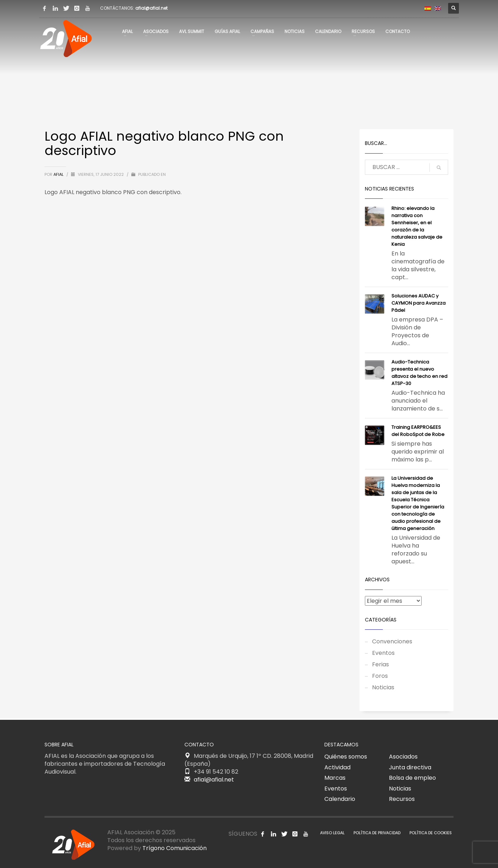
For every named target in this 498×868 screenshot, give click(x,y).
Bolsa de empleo (412, 778)
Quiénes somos (346, 757)
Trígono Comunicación (175, 848)
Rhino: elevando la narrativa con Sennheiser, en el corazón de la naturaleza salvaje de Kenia (417, 226)
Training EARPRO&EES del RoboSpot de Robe (418, 431)
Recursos (402, 799)
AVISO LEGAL (332, 833)
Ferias (380, 664)
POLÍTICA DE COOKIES (431, 833)
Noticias (383, 687)
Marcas (335, 778)
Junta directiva (410, 767)
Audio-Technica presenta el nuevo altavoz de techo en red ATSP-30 (419, 373)
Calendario (340, 799)
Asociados (403, 757)
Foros (380, 676)
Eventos (383, 653)
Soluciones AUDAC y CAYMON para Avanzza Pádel (419, 303)
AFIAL (59, 174)
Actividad (337, 767)
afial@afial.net (151, 8)
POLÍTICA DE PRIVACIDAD (377, 833)
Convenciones (392, 641)
